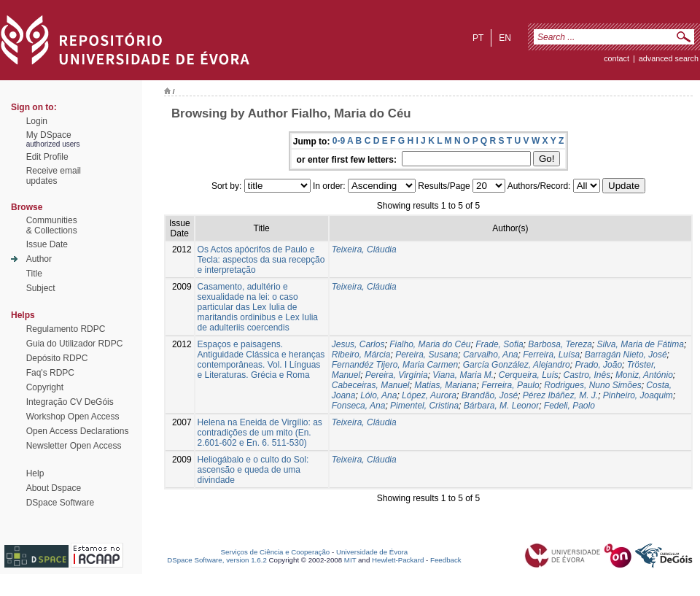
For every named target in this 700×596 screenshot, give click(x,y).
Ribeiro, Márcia (361, 355)
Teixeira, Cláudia (364, 249)
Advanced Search (669, 58)
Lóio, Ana (378, 395)
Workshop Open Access (73, 417)
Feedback (446, 560)
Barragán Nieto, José (626, 355)
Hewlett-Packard (398, 560)
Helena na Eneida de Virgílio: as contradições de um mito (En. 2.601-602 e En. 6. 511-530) (260, 433)
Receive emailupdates (54, 176)
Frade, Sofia (499, 344)
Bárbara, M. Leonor (501, 406)
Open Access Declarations (78, 431)
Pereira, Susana (427, 355)
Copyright (45, 387)
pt (478, 38)
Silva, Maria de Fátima (641, 344)
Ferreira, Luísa (551, 355)
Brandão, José (490, 395)
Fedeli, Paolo (569, 406)
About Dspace (54, 488)
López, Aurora (429, 395)
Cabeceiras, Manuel (371, 385)
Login (37, 121)
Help (35, 473)
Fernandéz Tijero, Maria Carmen (395, 365)
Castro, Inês (587, 375)
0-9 (339, 141)
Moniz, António (644, 375)
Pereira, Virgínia (397, 375)
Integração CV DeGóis (70, 402)
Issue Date (47, 244)
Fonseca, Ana (359, 406)
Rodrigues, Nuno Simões (592, 385)
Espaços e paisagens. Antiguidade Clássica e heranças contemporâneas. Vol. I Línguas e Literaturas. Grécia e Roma (261, 360)
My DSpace (49, 135)
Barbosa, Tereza (560, 344)
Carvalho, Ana (491, 355)
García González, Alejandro (517, 365)
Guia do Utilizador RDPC (75, 344)
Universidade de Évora (372, 552)
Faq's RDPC (50, 373)
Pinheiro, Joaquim (638, 395)
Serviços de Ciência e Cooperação (276, 552)
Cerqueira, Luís (529, 375)
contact (617, 58)
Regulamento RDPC (66, 329)
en (505, 38)
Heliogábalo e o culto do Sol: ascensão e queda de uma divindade (253, 470)
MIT (350, 560)
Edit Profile (47, 157)
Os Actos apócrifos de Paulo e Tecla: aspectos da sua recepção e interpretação (261, 260)
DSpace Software (60, 503)
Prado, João (598, 365)
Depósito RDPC (57, 358)
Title (34, 274)
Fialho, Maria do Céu (430, 344)
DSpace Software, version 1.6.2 (217, 560)
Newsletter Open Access (74, 446)
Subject (41, 288)
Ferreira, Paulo (510, 385)
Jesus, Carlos (358, 344)
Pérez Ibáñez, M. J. (560, 395)
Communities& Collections (52, 225)
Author (39, 259)
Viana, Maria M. (463, 375)
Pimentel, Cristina (424, 406)
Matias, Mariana (445, 385)
